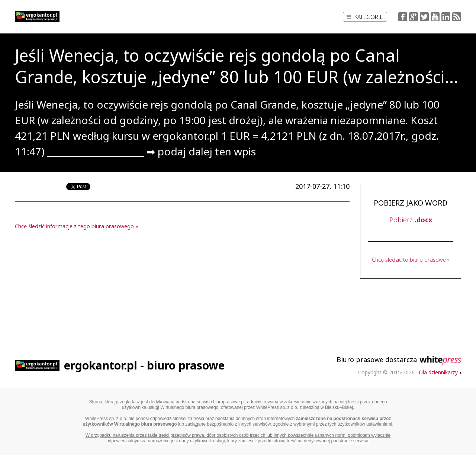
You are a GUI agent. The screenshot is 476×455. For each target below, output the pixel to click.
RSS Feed (457, 17)
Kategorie (365, 17)
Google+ (414, 17)
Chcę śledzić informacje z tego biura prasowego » (77, 226)
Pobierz (411, 220)
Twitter (424, 17)
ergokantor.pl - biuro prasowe (144, 365)
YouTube (435, 17)
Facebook (403, 17)
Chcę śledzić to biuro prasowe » (411, 260)
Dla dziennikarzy (440, 372)
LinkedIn (446, 17)
